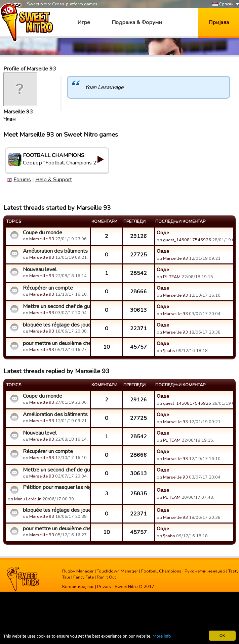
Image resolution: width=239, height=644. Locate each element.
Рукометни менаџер (205, 571)
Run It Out (106, 577)
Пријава (219, 22)
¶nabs (169, 351)
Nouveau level (40, 269)
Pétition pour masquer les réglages (56, 487)
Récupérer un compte (48, 288)
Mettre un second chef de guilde (56, 306)
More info (162, 636)
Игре (84, 22)
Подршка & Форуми (137, 22)
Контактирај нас (78, 587)
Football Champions (161, 571)
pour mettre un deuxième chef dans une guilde (56, 343)
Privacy (104, 587)
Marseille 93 (18, 112)
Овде (163, 233)
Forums (22, 180)
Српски (223, 4)
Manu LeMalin (28, 499)
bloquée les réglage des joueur (56, 325)
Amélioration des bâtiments (55, 251)
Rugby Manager (78, 571)
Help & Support (54, 180)
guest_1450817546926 (187, 240)
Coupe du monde (43, 233)
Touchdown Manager (117, 571)
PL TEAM (172, 277)
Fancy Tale (84, 577)
